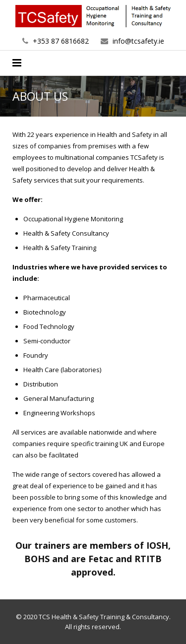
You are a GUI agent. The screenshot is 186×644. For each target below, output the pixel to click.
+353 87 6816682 (61, 41)
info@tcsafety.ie (138, 41)
